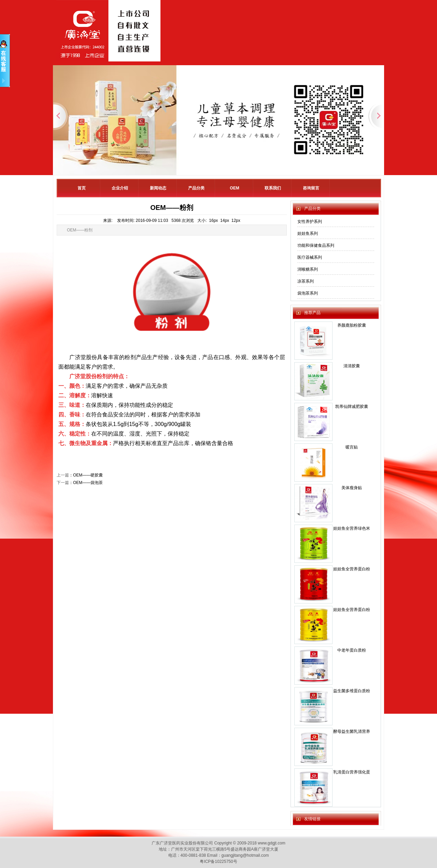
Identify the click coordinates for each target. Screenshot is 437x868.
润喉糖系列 (308, 269)
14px (225, 220)
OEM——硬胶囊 (88, 475)
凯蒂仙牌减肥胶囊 (352, 407)
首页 (82, 188)
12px (236, 220)
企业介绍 (120, 188)
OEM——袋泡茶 (88, 483)
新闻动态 (158, 188)
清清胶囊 (352, 366)
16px (213, 220)
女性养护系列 (310, 222)
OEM (234, 188)
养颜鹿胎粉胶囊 (352, 325)
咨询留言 (311, 188)
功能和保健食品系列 (316, 245)
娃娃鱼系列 (308, 233)
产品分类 (196, 188)
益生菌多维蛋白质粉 (352, 691)
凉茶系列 (306, 281)
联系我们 (273, 188)
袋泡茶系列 (308, 293)
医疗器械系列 (310, 257)
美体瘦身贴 (352, 488)
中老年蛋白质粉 (352, 650)
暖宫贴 (352, 447)
